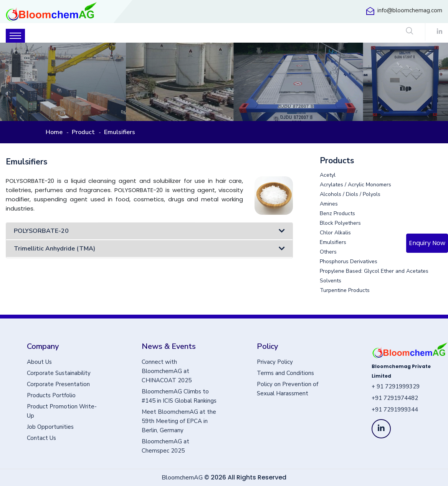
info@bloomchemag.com (410, 10)
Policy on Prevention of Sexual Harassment (288, 389)
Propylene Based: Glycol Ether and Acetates (374, 271)
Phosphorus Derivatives (349, 262)
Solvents (331, 281)
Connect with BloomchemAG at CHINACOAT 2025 (167, 371)
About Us (39, 362)
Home (54, 132)
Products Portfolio (51, 395)
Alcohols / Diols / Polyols (350, 194)
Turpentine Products (345, 290)
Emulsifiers (333, 242)
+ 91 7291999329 (396, 386)
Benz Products (337, 214)
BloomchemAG (182, 478)
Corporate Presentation (58, 384)
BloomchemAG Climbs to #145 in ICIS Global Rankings (179, 396)
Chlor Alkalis (335, 233)
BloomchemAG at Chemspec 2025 (165, 446)
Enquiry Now (427, 243)
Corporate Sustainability (59, 373)
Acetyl (328, 175)
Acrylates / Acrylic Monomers (355, 185)
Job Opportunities (50, 427)
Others (328, 252)
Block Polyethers (340, 223)
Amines (329, 204)
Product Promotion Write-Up (62, 411)
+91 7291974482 (395, 398)
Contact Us (41, 438)
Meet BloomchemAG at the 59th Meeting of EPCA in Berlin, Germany (179, 421)
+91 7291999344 (395, 410)
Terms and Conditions (285, 373)
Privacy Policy (275, 362)
